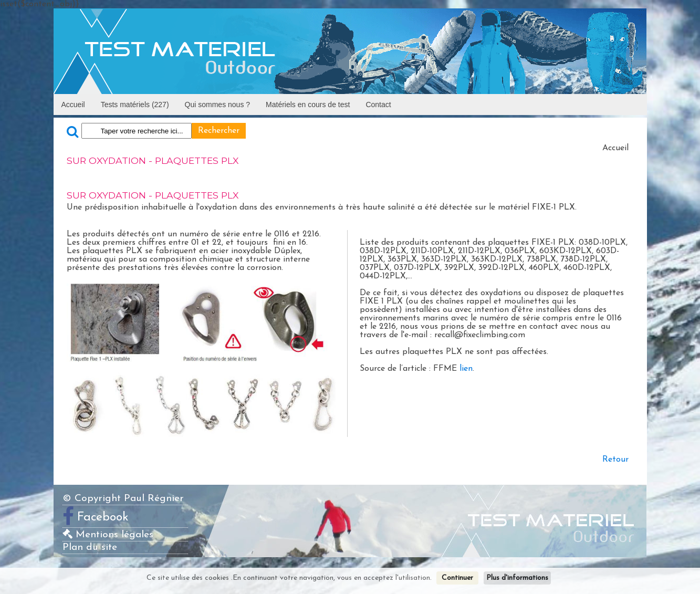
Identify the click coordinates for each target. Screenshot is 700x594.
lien (466, 369)
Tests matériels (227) (135, 105)
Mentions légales (108, 535)
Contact (378, 105)
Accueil (73, 105)
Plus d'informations (517, 578)
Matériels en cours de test (308, 105)
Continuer (457, 578)
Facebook (103, 518)
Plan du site (90, 548)
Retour (615, 460)
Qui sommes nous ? (218, 105)
